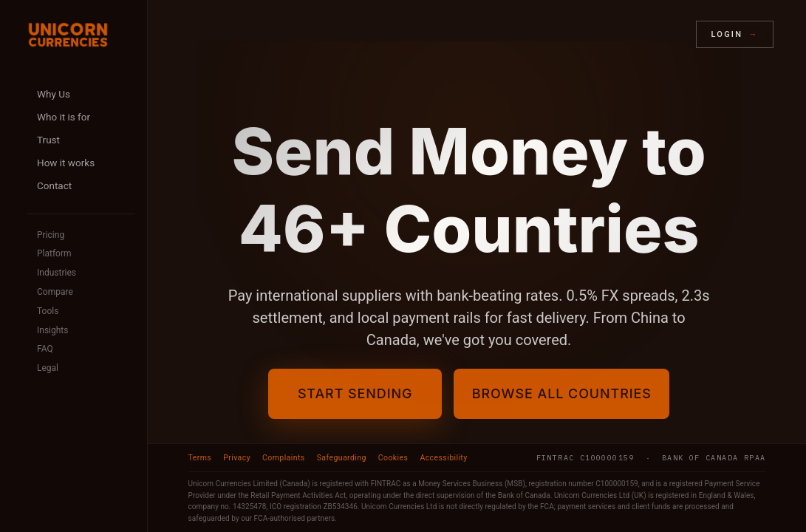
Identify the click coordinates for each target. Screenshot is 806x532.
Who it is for (64, 117)
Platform (54, 253)
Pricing (51, 235)
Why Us (54, 94)
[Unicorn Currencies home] (68, 35)
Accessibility (443, 458)
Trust (48, 140)
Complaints (284, 458)
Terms (200, 458)
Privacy (237, 458)
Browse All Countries (562, 393)
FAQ (45, 349)
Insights (52, 330)
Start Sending (343, 393)
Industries (57, 273)
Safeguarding (342, 458)
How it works (66, 163)
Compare (55, 292)
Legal (48, 368)
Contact (54, 185)
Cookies (393, 458)
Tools (48, 311)
